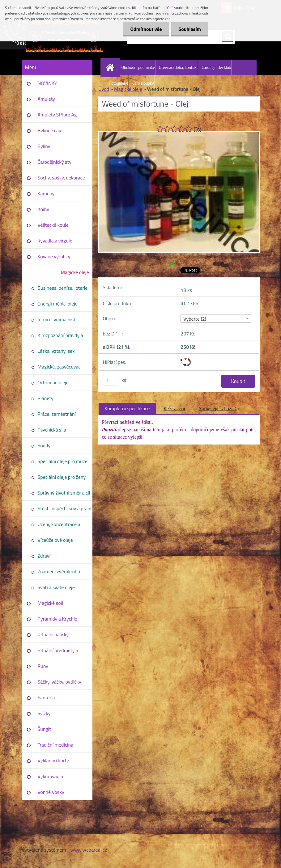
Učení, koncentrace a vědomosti (59, 526)
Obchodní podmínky (138, 67)
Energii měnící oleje (58, 304)
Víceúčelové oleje (55, 540)
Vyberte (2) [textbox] (195, 319)
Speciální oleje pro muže (63, 461)
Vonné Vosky (51, 792)
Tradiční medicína (56, 745)
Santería (46, 697)
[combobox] (216, 318)
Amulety (46, 99)
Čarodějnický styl (55, 162)
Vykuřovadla (51, 776)
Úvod (104, 89)
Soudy (44, 445)
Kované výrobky (54, 256)
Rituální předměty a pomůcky (58, 652)
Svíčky (44, 713)
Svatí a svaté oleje (56, 587)
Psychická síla (52, 430)
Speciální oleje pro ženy (62, 477)
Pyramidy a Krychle (57, 619)
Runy (43, 666)
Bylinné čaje (50, 130)
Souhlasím (189, 29)
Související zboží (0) (219, 408)
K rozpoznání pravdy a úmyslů (60, 337)
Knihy (43, 209)
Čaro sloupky (143, 83)
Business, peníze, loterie (63, 288)
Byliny (44, 146)
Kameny (46, 193)
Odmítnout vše (144, 29)
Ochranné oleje (53, 382)
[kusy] (111, 380)
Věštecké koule (53, 225)
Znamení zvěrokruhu (59, 571)
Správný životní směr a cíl (64, 493)
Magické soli (50, 603)
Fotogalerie (119, 83)
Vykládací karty (53, 761)
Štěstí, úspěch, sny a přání (65, 508)
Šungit (44, 729)
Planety (46, 398)
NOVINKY (47, 83)
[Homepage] (112, 67)
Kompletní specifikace (127, 408)
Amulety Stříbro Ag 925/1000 (57, 117)
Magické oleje (75, 272)
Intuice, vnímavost (57, 319)
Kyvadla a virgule (55, 241)
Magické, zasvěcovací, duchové (60, 369)
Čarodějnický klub (216, 67)
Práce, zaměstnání (57, 414)
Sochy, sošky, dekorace (61, 178)
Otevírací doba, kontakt (178, 67)
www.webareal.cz (89, 850)
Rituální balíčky (53, 634)
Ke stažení (174, 408)
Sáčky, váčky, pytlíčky (60, 682)
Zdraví (44, 556)
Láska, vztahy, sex (56, 351)
